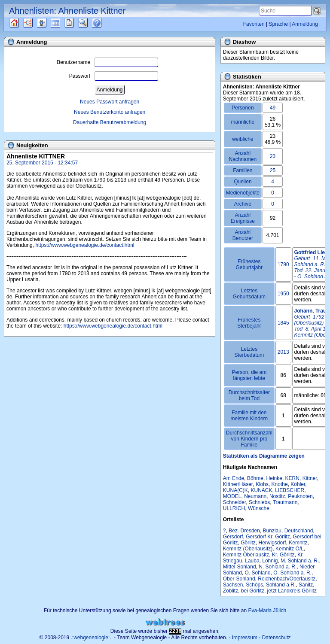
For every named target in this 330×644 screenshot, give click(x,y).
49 (273, 108)
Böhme (255, 478)
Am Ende (234, 478)
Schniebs (259, 502)
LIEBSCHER (290, 490)
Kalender (63, 23)
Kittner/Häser (238, 484)
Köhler (298, 484)
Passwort (114, 76)
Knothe (280, 484)
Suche (90, 23)
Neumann (255, 496)
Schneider (234, 502)
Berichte (77, 23)
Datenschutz (277, 638)
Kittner (310, 478)
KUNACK (262, 490)
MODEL (232, 496)
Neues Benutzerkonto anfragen (110, 112)
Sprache (278, 24)
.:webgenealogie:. (91, 638)
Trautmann (285, 502)
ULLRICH (234, 508)
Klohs (262, 484)
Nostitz (277, 496)
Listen (48, 23)
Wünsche (259, 508)
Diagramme (35, 23)
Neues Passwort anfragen (110, 102)
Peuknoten (300, 496)
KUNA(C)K (235, 490)
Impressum (245, 638)
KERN (292, 478)
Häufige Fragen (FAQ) (104, 23)
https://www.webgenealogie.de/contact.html (85, 245)
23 (273, 156)
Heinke (274, 478)
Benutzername (107, 62)
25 (273, 170)
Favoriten (254, 24)
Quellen (22, 23)
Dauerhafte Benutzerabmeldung (110, 122)
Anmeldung (305, 24)
